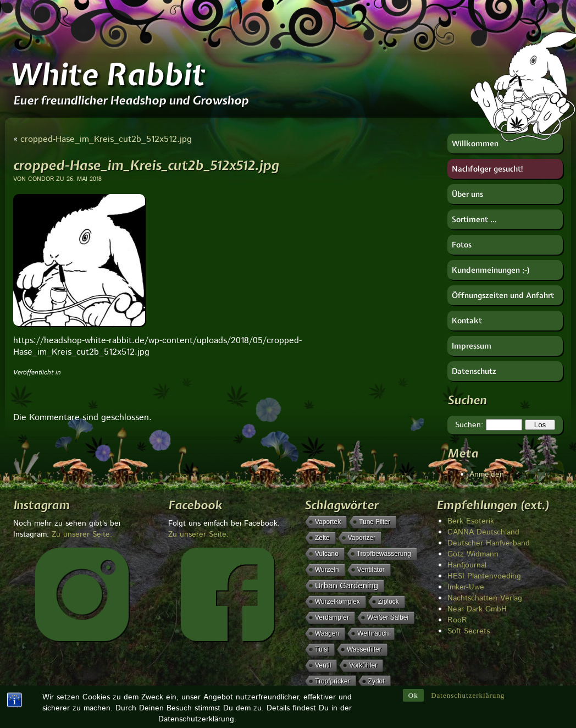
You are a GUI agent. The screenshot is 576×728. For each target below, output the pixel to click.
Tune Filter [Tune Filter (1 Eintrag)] (375, 522)
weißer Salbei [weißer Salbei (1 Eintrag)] (388, 617)
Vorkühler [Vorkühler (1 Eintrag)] (363, 665)
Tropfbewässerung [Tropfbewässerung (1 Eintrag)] (384, 554)
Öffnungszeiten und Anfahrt (503, 295)
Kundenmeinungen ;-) (491, 270)
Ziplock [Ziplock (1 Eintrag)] (389, 602)
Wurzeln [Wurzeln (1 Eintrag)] (327, 570)
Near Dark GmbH (477, 609)
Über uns (467, 194)
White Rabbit (107, 74)
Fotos (462, 245)
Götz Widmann (473, 554)
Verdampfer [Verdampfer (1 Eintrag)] (332, 617)
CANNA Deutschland (483, 532)
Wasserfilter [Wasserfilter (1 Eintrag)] (364, 649)
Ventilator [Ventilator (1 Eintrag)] (371, 570)
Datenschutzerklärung (468, 680)
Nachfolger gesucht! (488, 169)
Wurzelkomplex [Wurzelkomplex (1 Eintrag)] (337, 602)
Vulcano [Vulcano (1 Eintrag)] (327, 554)
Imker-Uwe (466, 587)
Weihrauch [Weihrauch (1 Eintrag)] (373, 633)
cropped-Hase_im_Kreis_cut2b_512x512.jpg (106, 139)
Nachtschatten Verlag (485, 598)
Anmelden (487, 475)
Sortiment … (474, 219)
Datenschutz (474, 371)
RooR (457, 620)
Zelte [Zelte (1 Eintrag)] (322, 538)
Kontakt (467, 321)
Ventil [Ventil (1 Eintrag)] (323, 665)
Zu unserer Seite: (82, 534)
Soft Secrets (469, 631)
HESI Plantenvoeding (484, 576)
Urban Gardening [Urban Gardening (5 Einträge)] (347, 585)
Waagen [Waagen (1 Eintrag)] (327, 633)
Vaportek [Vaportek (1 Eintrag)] (328, 522)
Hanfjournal (467, 565)
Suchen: (469, 425)
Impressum (472, 346)
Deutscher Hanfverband (489, 543)
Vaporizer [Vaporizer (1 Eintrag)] (362, 538)
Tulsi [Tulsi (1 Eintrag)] (322, 649)
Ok (413, 680)
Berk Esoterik (471, 521)
